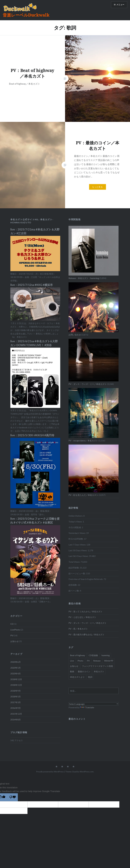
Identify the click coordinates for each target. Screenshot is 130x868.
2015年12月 (16, 714)
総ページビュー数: (77, 573)
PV (12, 635)
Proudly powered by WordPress (50, 772)
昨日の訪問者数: (76, 539)
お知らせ (15, 641)
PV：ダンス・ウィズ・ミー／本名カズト (88, 384)
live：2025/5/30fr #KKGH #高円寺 (32, 435)
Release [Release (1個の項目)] (97, 661)
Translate (87, 707)
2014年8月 (16, 720)
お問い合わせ (75, 335)
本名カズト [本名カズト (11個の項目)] (99, 671)
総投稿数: (73, 585)
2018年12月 (16, 679)
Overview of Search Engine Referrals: (86, 579)
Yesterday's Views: (77, 533)
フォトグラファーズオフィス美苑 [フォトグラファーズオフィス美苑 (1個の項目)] (97, 666)
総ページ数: (74, 591)
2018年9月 (16, 691)
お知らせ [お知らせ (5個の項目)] (74, 666)
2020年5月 (16, 668)
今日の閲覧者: (75, 527)
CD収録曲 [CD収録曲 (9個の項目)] (93, 655)
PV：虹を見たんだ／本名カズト (83, 495)
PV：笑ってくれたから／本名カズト (85, 611)
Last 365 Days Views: (79, 556)
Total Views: (75, 562)
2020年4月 (16, 674)
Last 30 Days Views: (78, 550)
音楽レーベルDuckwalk (26, 15)
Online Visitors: (76, 516)
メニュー (120, 5)
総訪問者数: (74, 568)
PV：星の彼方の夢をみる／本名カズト (86, 634)
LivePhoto (15, 630)
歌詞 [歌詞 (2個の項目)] (90, 677)
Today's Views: (76, 522)
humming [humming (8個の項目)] (106, 655)
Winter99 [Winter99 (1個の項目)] (109, 661)
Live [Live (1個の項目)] (72, 661)
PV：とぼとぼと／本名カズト (82, 617)
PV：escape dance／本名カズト (83, 441)
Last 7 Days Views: (78, 545)
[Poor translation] (13, 797)
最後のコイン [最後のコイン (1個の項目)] (84, 671)
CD (12, 624)
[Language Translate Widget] (94, 704)
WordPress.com (87, 772)
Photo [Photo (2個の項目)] (80, 661)
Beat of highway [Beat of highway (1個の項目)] (78, 655)
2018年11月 (16, 685)
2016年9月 (16, 708)
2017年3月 (16, 702)
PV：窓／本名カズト (78, 629)
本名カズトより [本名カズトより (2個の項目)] (77, 677)
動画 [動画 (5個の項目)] (72, 671)
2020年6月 (16, 662)
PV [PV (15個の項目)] (88, 661)
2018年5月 (16, 697)
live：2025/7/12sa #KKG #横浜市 (32, 285)
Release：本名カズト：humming (84, 278)
